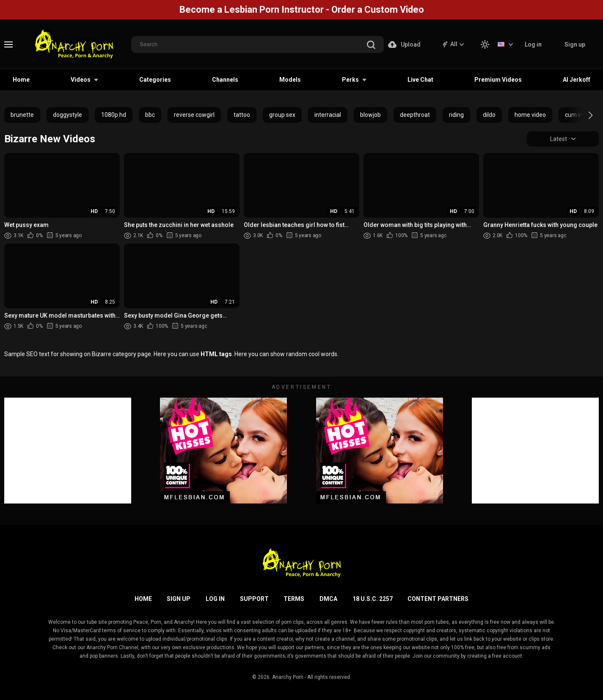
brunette (22, 115)
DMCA (328, 599)
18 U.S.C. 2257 (373, 599)
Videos (81, 80)
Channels (225, 80)
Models (290, 80)
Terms (294, 599)
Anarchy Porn (288, 677)
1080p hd (114, 115)
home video (530, 115)
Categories (155, 80)
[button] (583, 115)
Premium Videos (498, 80)
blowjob (370, 115)
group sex (282, 115)
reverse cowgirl (194, 115)
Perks (350, 80)
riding (456, 115)
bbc (150, 115)
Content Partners (438, 599)
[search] (371, 46)
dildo (489, 115)
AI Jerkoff (577, 80)
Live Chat (420, 80)
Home (21, 80)
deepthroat (415, 115)
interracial (328, 115)
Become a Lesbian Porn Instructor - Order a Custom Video (302, 10)
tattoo (242, 115)
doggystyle (67, 115)
